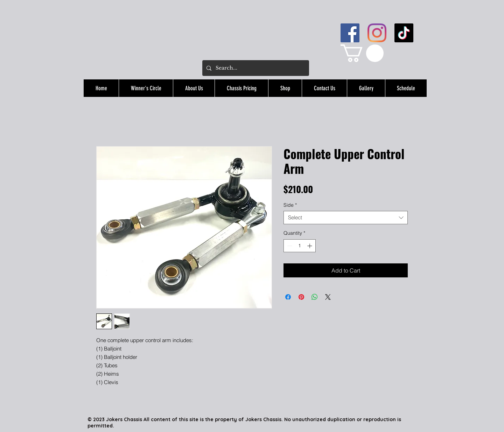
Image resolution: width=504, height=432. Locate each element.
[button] (362, 53)
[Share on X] (328, 297)
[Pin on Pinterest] (301, 297)
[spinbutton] (300, 246)
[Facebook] (350, 33)
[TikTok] (404, 33)
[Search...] (255, 68)
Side (290, 205)
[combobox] (346, 218)
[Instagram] (377, 33)
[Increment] (310, 246)
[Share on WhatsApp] (315, 297)
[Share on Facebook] (288, 297)
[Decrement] (289, 246)
